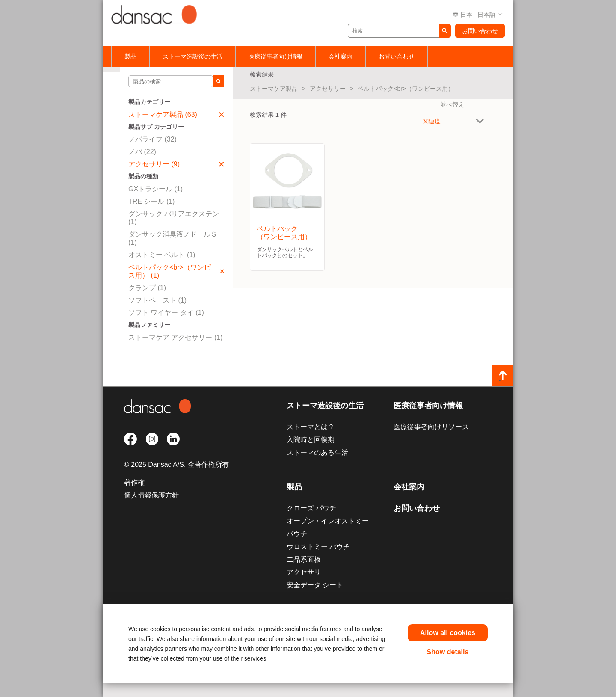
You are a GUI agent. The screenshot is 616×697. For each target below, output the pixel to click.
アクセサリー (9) (176, 164)
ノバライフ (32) (153, 139)
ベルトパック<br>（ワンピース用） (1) (176, 271)
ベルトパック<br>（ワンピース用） (406, 89)
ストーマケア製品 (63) (176, 114)
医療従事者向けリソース (431, 427)
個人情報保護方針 (151, 495)
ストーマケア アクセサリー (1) (175, 337)
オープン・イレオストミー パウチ (328, 527)
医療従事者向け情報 (275, 56)
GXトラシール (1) (155, 189)
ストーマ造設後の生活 (192, 56)
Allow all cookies (448, 633)
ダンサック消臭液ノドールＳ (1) (173, 238)
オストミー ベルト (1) (162, 255)
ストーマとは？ (311, 427)
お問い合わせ (480, 31)
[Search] (219, 81)
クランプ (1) (147, 288)
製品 (130, 56)
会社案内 (341, 56)
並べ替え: (453, 104)
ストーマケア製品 (274, 89)
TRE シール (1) (151, 201)
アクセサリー (328, 89)
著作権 (134, 482)
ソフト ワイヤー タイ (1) (166, 313)
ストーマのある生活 (317, 452)
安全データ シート (315, 585)
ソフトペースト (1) (157, 300)
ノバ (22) (142, 152)
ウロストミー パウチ (318, 547)
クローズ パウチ (311, 508)
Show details (448, 652)
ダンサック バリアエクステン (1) (174, 218)
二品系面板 (304, 559)
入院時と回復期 (311, 440)
